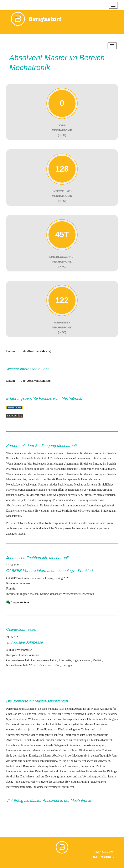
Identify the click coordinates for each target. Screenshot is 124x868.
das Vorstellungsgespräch (92, 777)
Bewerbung (42, 511)
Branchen (56, 458)
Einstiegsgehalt (71, 724)
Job (89, 719)
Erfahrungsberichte (48, 766)
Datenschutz (104, 857)
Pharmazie (59, 500)
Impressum (104, 852)
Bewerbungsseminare (19, 787)
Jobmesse (36, 745)
